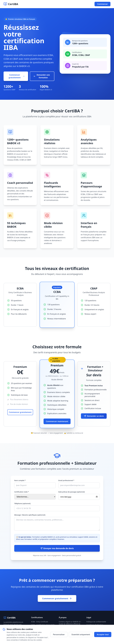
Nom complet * (20, 480)
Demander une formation (42, 76)
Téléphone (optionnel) (22, 503)
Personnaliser (59, 634)
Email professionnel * (66, 480)
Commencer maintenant (57, 421)
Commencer (102, 4)
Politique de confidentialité (96, 622)
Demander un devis (94, 416)
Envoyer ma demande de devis (57, 548)
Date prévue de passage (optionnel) (72, 492)
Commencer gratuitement (17, 76)
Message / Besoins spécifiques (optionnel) (30, 515)
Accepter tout (103, 634)
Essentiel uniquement (81, 634)
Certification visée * (22, 492)
